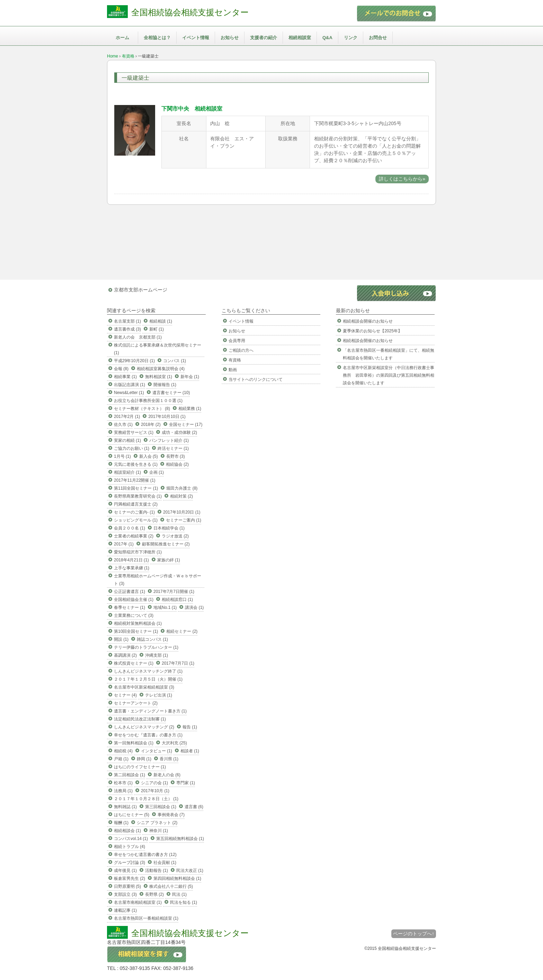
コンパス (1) (175, 361)
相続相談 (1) (161, 321)
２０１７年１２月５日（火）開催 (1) (148, 679)
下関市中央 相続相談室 (192, 109)
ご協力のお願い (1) (132, 448)
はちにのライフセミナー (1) (140, 767)
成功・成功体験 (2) (179, 432)
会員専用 (237, 341)
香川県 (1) (169, 759)
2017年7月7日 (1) (178, 663)
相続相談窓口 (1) (177, 600)
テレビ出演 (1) (159, 695)
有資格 (128, 56)
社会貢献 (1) (165, 863)
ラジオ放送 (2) (175, 536)
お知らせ (230, 38)
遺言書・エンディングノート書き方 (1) (150, 711)
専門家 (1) (186, 783)
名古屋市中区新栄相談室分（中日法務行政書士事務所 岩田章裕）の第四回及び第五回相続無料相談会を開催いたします (389, 375)
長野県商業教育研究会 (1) (138, 496)
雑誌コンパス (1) (152, 639)
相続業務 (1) (190, 409)
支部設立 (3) (125, 894)
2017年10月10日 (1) (167, 417)
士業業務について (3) (134, 615)
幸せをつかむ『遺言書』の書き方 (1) (148, 735)
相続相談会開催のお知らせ (368, 321)
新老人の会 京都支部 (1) (138, 337)
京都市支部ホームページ (141, 290)
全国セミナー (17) (186, 425)
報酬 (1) (121, 823)
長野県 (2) (154, 894)
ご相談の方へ (241, 350)
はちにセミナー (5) (132, 815)
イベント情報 (196, 38)
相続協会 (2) (177, 464)
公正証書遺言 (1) (130, 592)
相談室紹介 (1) (127, 472)
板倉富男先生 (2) (130, 878)
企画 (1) (157, 472)
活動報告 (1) (157, 870)
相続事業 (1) (125, 377)
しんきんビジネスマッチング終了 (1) (148, 671)
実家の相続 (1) (127, 440)
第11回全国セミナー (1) (136, 488)
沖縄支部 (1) (157, 655)
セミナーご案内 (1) (184, 520)
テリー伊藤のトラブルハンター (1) (146, 647)
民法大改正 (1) (190, 870)
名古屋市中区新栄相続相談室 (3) (144, 687)
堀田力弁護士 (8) (182, 488)
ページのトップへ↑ (414, 934)
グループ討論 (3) (130, 863)
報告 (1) (190, 727)
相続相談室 (300, 38)
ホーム (122, 38)
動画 (233, 370)
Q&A (327, 38)
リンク (351, 38)
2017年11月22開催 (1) (135, 480)
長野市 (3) (176, 456)
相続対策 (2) (181, 496)
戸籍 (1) (121, 759)
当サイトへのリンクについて (256, 379)
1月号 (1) (122, 456)
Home (113, 56)
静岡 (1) (144, 759)
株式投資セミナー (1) (134, 663)
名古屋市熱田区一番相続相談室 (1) (146, 918)
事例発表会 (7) (171, 815)
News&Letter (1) (129, 393)
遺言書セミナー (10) (171, 393)
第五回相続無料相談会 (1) (180, 839)
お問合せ (378, 38)
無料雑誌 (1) (125, 807)
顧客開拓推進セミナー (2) (166, 544)
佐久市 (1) (123, 425)
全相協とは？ (157, 38)
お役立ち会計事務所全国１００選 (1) (148, 401)
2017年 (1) (124, 544)
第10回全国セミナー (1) (136, 631)
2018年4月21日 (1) (131, 560)
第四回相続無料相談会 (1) (177, 878)
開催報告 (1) (165, 385)
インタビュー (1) (157, 751)
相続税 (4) (123, 751)
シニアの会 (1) (154, 783)
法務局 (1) (123, 791)
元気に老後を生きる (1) (136, 464)
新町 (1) (157, 329)
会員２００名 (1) (130, 528)
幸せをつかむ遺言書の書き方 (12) (145, 855)
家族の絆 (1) (169, 560)
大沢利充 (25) (174, 743)
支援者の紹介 (264, 38)
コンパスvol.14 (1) (131, 839)
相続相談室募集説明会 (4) (161, 369)
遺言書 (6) (194, 807)
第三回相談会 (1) (161, 807)
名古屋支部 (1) (127, 321)
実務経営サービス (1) (134, 432)
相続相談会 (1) (127, 831)
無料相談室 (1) (159, 377)
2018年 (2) (151, 425)
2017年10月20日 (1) (182, 512)
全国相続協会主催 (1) (134, 600)
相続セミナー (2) (182, 631)
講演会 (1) (194, 607)
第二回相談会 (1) (130, 775)
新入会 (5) (149, 456)
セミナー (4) (125, 695)
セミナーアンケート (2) (136, 703)
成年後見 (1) (125, 870)
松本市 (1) (123, 783)
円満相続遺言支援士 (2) (136, 504)
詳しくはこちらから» (402, 179)
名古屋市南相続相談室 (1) (138, 902)
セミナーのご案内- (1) (134, 512)
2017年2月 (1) (127, 417)
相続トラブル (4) (130, 847)
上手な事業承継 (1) (132, 568)
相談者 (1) (190, 751)
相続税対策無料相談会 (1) (138, 623)
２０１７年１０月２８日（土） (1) (146, 799)
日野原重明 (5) (127, 886)
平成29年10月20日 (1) (134, 361)
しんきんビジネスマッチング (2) (144, 727)
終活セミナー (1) (173, 448)
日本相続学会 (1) (169, 528)
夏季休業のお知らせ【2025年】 (372, 331)
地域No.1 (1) (165, 607)
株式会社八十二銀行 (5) (171, 886)
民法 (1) (179, 894)
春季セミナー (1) (130, 607)
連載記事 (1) (125, 910)
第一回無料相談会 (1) (134, 743)
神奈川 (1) (159, 831)
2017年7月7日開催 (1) (174, 592)
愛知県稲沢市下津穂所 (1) (138, 552)
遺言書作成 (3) (127, 329)
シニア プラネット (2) (157, 823)
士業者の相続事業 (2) (134, 536)
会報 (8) (121, 369)
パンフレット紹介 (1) (169, 440)
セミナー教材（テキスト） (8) (142, 409)
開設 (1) (121, 639)
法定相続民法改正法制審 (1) (140, 719)
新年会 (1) (190, 377)
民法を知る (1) (184, 902)
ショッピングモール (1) (136, 520)
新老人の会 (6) (167, 775)
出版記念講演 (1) (130, 385)
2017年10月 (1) (155, 791)
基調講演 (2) (125, 655)
